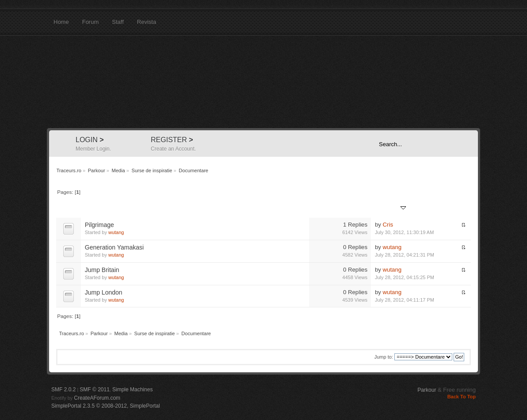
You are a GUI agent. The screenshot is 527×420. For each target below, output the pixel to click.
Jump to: (384, 357)
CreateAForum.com (97, 398)
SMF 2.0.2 (63, 390)
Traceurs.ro (263, 82)
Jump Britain (102, 270)
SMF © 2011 (95, 390)
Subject (94, 208)
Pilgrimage (99, 225)
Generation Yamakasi (114, 247)
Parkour (427, 390)
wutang (116, 232)
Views (360, 208)
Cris (388, 225)
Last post (390, 208)
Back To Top (462, 397)
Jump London (104, 292)
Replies (338, 208)
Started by (122, 208)
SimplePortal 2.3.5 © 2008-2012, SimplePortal (106, 406)
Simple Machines (132, 390)
